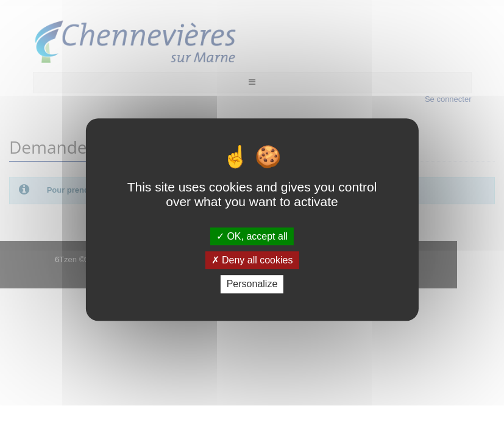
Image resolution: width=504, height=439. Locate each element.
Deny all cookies (252, 260)
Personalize (252, 284)
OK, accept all (252, 236)
